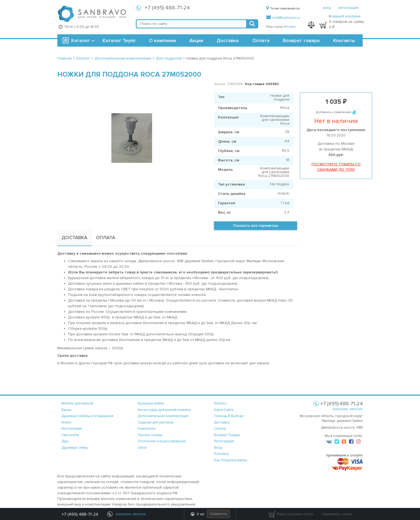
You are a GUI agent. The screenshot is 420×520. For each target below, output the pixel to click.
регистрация (348, 8)
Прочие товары (150, 435)
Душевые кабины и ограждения (87, 416)
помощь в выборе (229, 416)
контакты (222, 454)
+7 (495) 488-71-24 (167, 8)
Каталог (81, 40)
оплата (220, 429)
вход (327, 8)
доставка (222, 422)
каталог (220, 403)
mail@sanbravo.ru (283, 18)
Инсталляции (72, 429)
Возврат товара (301, 40)
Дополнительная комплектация (163, 416)
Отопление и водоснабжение (162, 441)
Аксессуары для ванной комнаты (164, 410)
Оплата (261, 40)
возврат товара (227, 435)
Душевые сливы (75, 448)
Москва (290, 27)
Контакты (344, 40)
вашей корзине (346, 16)
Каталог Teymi (119, 40)
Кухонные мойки (151, 403)
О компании (162, 40)
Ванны (66, 410)
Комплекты (147, 429)
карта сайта (224, 410)
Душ (65, 441)
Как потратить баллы (231, 460)
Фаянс (67, 422)
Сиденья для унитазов (156, 422)
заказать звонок (348, 409)
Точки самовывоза (283, 8)
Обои (142, 448)
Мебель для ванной (77, 403)
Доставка (228, 40)
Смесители (70, 435)
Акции (196, 40)
